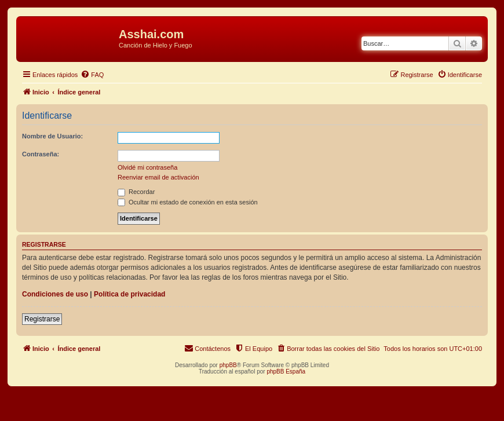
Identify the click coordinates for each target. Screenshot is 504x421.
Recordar (136, 192)
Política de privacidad (129, 294)
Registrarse (42, 319)
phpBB (228, 365)
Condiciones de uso (55, 294)
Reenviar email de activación (158, 177)
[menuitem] (92, 75)
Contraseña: (41, 154)
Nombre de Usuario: (52, 136)
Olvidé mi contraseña (147, 167)
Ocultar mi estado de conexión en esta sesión (188, 202)
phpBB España (286, 371)
